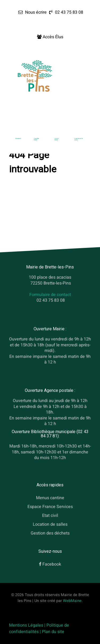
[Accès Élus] (50, 37)
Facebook (52, 564)
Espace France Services (50, 507)
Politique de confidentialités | (39, 628)
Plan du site (53, 632)
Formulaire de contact (50, 295)
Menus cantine (50, 498)
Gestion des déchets (50, 533)
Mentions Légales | (28, 625)
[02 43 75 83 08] (65, 12)
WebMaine (72, 601)
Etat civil (50, 516)
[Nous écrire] (32, 12)
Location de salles (50, 524)
